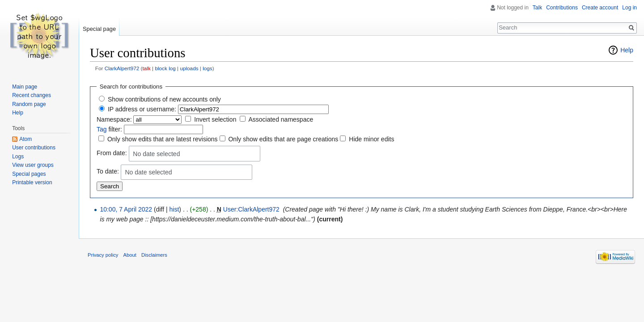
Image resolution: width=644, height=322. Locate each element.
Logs (18, 157)
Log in (629, 8)
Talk (537, 8)
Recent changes (32, 95)
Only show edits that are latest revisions (163, 139)
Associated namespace (281, 119)
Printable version (32, 182)
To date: (108, 171)
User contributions (34, 148)
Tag (102, 129)
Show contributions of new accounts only (164, 99)
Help (627, 50)
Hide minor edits (371, 139)
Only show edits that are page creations (283, 139)
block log (165, 68)
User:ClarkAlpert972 (251, 209)
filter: (109, 129)
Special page (99, 29)
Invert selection (215, 119)
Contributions (562, 8)
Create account (600, 8)
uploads (189, 68)
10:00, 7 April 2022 (126, 209)
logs (208, 68)
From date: (112, 153)
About (130, 255)
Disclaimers (154, 255)
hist (174, 209)
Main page (25, 87)
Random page (29, 104)
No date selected (156, 154)
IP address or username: (142, 109)
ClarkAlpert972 (122, 68)
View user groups (33, 165)
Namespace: (114, 119)
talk (147, 68)
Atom (25, 139)
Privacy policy (103, 255)
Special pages (29, 174)
